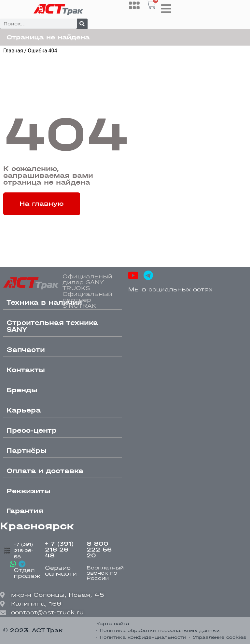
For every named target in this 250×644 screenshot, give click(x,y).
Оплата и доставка (45, 471)
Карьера (24, 410)
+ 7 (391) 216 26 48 (59, 550)
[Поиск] (82, 24)
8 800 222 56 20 (99, 550)
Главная (13, 51)
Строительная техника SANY (52, 326)
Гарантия (25, 511)
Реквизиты (28, 491)
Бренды (22, 390)
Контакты (26, 370)
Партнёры (27, 451)
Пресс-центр (32, 430)
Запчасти (26, 350)
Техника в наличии (44, 302)
